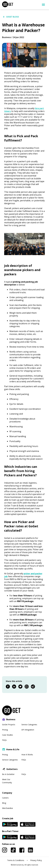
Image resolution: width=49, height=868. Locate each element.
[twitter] (20, 687)
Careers (5, 798)
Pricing (5, 730)
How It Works (27, 755)
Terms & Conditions (16, 860)
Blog (4, 803)
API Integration (28, 730)
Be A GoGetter (8, 774)
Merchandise (8, 808)
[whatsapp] (27, 687)
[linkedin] (14, 687)
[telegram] (33, 687)
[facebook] (8, 687)
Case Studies (8, 735)
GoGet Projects (9, 725)
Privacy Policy (36, 860)
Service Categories (29, 725)
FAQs (4, 740)
